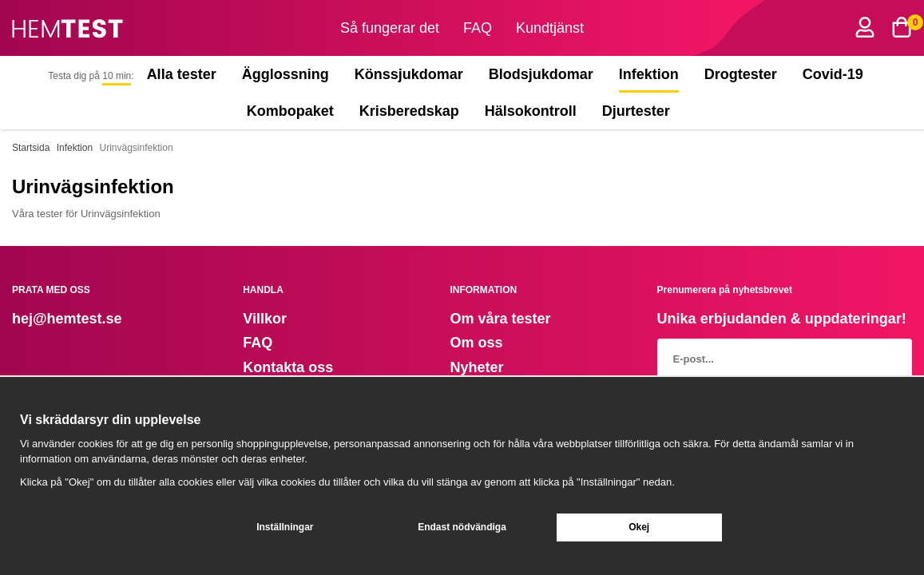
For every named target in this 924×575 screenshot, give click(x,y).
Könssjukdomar (409, 74)
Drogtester (741, 74)
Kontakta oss (288, 367)
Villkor (265, 319)
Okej (639, 527)
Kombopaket (290, 111)
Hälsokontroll (531, 111)
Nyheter (476, 367)
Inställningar (285, 527)
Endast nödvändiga (462, 527)
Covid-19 (833, 74)
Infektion (649, 74)
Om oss (476, 343)
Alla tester (182, 74)
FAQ (478, 28)
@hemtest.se (77, 319)
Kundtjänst (550, 28)
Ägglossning (286, 74)
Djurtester (640, 111)
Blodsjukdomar (541, 74)
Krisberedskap (409, 111)
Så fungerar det (390, 28)
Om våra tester (500, 319)
